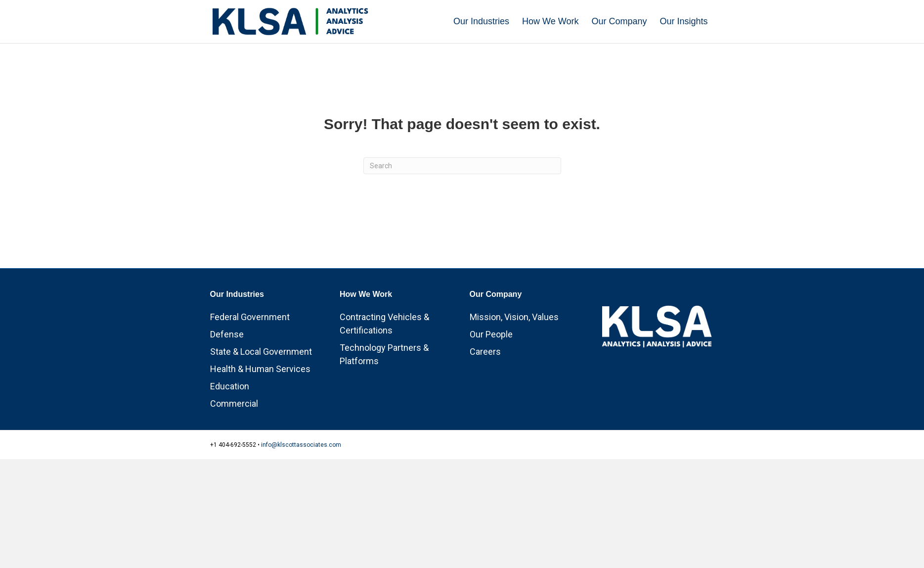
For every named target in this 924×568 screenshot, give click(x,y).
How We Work (550, 21)
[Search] (462, 166)
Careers (485, 352)
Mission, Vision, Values (514, 317)
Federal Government (250, 317)
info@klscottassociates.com (301, 445)
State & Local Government (261, 352)
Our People (491, 334)
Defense (227, 334)
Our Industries (481, 21)
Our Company (619, 21)
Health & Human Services (260, 369)
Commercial (234, 403)
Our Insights (683, 21)
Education (230, 386)
